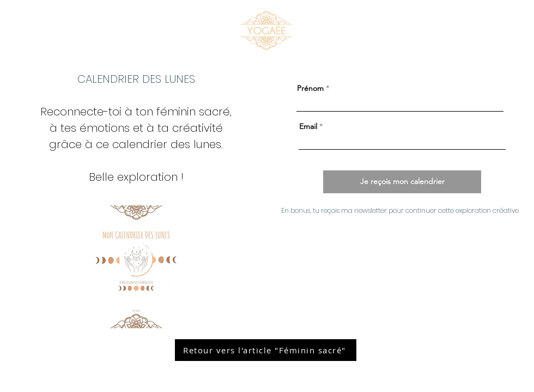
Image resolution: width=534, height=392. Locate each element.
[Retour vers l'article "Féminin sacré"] (266, 350)
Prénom (310, 88)
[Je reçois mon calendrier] (402, 182)
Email (308, 126)
